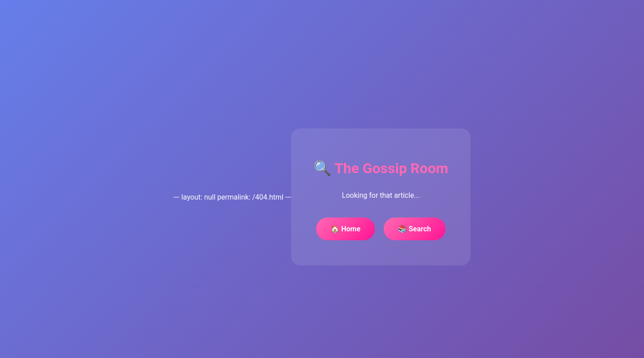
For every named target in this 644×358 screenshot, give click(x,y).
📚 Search (415, 229)
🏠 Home (345, 229)
